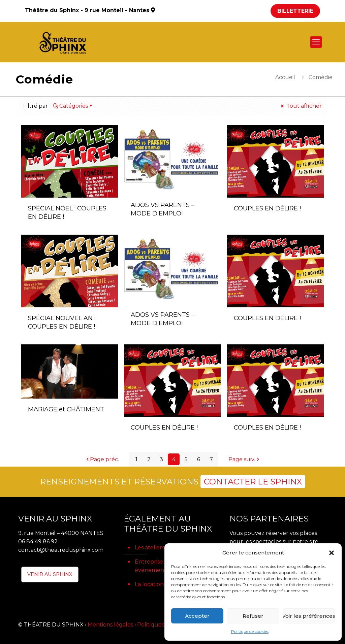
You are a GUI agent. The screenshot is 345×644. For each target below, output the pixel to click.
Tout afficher (301, 106)
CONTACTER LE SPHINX (253, 482)
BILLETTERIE (295, 11)
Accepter (197, 616)
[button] (332, 553)
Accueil (285, 77)
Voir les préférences (309, 616)
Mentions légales (110, 625)
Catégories (73, 106)
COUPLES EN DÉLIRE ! (267, 208)
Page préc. (102, 459)
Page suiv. (244, 459)
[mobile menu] (316, 42)
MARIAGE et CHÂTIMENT (66, 409)
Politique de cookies (250, 631)
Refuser (253, 616)
